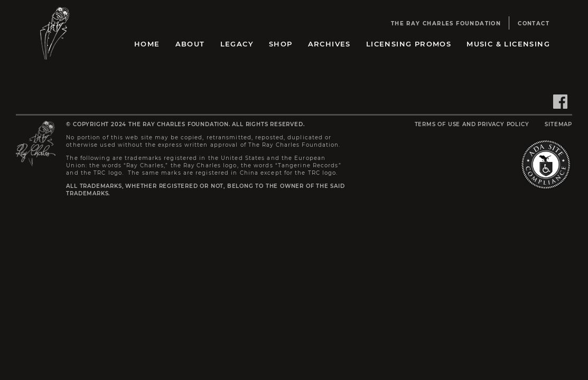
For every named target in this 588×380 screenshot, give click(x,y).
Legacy (237, 44)
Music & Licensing (508, 44)
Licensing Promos (409, 44)
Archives (329, 44)
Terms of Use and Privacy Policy (472, 124)
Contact (534, 23)
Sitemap (558, 124)
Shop (281, 44)
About (190, 44)
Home (147, 44)
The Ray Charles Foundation (446, 23)
